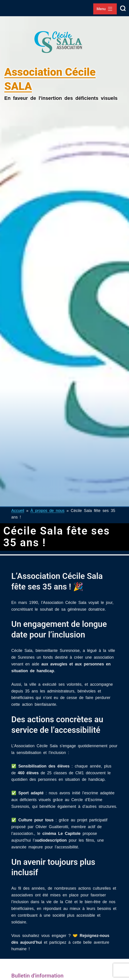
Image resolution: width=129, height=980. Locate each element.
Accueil (18, 510)
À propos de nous (48, 510)
